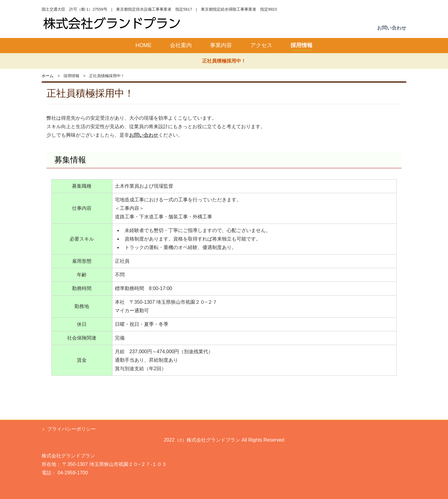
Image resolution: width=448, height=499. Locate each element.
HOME (144, 45)
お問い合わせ (392, 28)
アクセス (261, 45)
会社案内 (181, 45)
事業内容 (221, 45)
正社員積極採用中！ (224, 61)
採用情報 (302, 45)
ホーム (48, 76)
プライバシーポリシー (71, 429)
